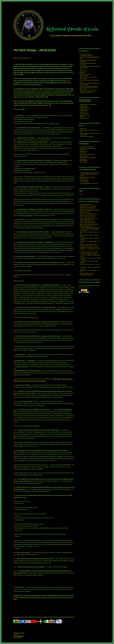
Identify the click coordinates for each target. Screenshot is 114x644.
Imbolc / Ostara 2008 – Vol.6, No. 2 (87, 226)
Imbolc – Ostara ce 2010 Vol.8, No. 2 (88, 217)
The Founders (83, 65)
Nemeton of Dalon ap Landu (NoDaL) (88, 158)
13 (59, 70)
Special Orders (83, 150)
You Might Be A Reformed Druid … (87, 92)
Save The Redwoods (84, 182)
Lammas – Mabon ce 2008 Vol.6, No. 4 (88, 223)
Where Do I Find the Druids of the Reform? (89, 88)
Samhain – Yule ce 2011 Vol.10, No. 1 (88, 208)
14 (21, 72)
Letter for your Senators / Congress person (89, 183)
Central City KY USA (84, 108)
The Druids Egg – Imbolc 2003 (86, 275)
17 (30, 79)
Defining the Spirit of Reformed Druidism (88, 60)
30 (24, 109)
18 (51, 81)
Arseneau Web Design (18, 636)
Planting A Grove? (84, 151)
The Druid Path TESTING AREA (87, 147)
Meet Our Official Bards (85, 74)
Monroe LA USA (83, 112)
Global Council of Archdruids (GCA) (87, 155)
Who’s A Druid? (83, 89)
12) (39, 70)
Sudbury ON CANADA (85, 115)
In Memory (82, 72)
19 (17, 83)
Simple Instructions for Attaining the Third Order (90, 133)
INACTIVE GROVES (84, 118)
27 (68, 101)
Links (81, 194)
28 (40, 103)
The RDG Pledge (84, 135)
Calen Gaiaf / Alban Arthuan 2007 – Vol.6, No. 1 (90, 227)
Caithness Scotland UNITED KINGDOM (88, 104)
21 (40, 85)
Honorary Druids (83, 71)
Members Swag (83, 159)
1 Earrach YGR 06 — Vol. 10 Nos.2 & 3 (88, 206)
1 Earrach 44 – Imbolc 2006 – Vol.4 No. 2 (89, 246)
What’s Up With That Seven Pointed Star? (89, 86)
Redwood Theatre (84, 179)
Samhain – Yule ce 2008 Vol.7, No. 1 (88, 221)
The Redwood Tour (84, 180)
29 (50, 105)
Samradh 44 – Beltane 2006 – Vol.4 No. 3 (89, 244)
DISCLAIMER (83, 62)
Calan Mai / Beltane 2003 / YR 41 (87, 273)
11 (22, 70)
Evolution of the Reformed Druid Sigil (88, 63)
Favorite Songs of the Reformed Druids (88, 148)
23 (28, 93)
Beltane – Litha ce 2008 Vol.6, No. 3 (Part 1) (89, 224)
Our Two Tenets (83, 79)
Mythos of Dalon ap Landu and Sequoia (88, 77)
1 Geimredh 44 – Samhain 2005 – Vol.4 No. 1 (89, 247)
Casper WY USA (84, 106)
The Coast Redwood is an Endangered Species (90, 173)
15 (33, 72)
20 (52, 83)
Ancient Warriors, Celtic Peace (86, 56)
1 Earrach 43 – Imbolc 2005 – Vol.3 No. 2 (89, 253)
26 (30, 101)
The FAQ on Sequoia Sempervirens (87, 177)
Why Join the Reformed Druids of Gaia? (88, 91)
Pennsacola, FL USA (84, 114)
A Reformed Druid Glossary (86, 54)
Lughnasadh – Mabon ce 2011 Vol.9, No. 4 (89, 209)
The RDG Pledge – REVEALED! (87, 136)
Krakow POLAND (84, 111)
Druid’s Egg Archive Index (85, 204)
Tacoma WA (83, 117)
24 (43, 95)
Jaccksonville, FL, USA (85, 109)
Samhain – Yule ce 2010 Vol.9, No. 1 (88, 214)
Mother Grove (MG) (84, 156)
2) (48, 64)
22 (72, 89)
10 (57, 68)
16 (22, 75)
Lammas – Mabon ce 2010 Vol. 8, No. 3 (88, 215)
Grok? (81, 69)
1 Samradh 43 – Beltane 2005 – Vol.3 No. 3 (89, 252)
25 (47, 97)
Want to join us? (83, 129)
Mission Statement (84, 76)
